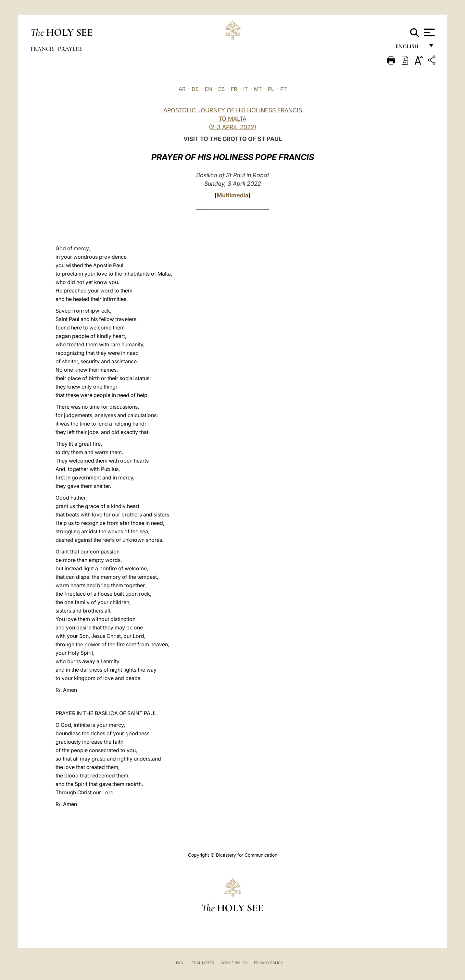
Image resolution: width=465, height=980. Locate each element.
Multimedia (232, 195)
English (410, 48)
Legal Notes (202, 963)
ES (221, 89)
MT (258, 89)
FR (234, 89)
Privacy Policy (268, 963)
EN (208, 89)
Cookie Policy (234, 963)
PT (283, 89)
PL (271, 89)
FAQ (180, 963)
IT (245, 89)
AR (182, 89)
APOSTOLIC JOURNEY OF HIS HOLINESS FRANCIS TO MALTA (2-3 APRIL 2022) (233, 119)
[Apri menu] (428, 32)
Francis (43, 49)
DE (195, 89)
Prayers (70, 49)
